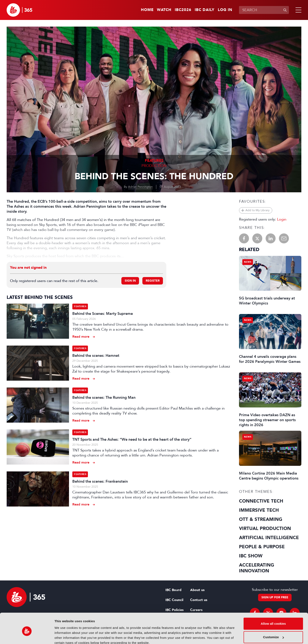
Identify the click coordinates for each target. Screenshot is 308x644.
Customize (274, 619)
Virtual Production (265, 529)
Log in (225, 10)
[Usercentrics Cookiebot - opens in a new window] (27, 636)
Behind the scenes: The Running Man (104, 397)
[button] (298, 10)
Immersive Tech (259, 510)
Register (153, 281)
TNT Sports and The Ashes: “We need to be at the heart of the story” (132, 439)
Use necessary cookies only (273, 632)
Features (154, 161)
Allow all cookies (273, 605)
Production (154, 166)
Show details (64, 636)
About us (197, 590)
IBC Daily (205, 10)
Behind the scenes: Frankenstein (100, 481)
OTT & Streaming (261, 519)
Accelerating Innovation (257, 568)
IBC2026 (183, 10)
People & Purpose (262, 547)
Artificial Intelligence (269, 538)
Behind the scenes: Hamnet (96, 356)
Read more (81, 337)
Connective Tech (261, 501)
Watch (164, 10)
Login (282, 219)
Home (147, 10)
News (248, 262)
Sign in (130, 281)
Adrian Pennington (140, 187)
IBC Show (251, 556)
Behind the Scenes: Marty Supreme (103, 314)
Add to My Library (257, 210)
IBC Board (173, 590)
